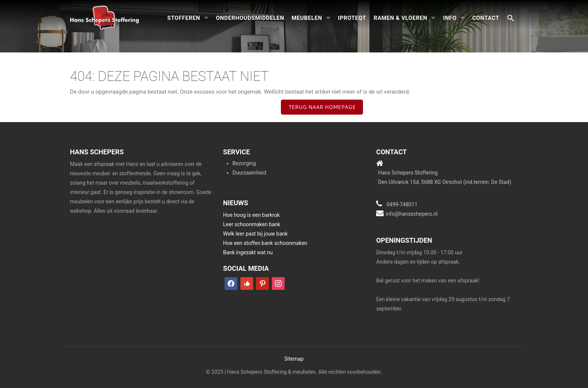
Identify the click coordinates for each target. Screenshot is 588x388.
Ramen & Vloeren (400, 18)
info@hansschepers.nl (412, 214)
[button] (511, 19)
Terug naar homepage (322, 107)
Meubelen (307, 18)
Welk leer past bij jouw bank (255, 234)
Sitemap (294, 359)
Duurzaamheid (249, 173)
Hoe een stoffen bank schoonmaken (265, 243)
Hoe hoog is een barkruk (251, 215)
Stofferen (184, 18)
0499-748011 (402, 204)
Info (450, 18)
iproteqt (352, 18)
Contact (486, 18)
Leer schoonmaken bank (252, 224)
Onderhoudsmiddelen (250, 18)
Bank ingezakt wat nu (248, 252)
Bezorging (244, 163)
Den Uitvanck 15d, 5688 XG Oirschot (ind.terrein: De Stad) (445, 182)
